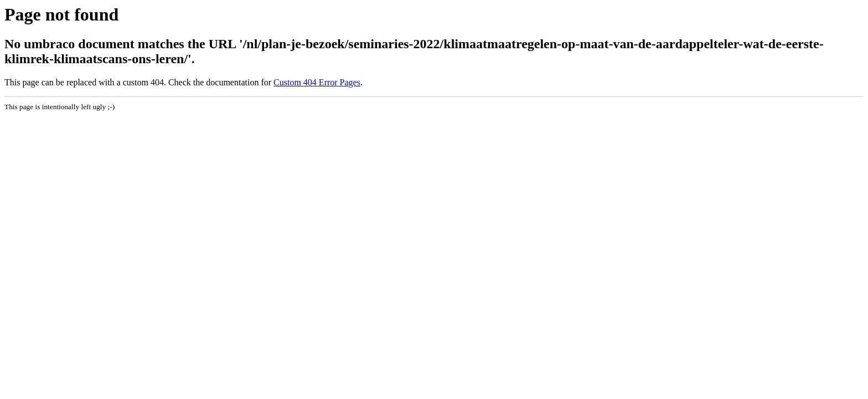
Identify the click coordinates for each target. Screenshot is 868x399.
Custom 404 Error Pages (317, 82)
